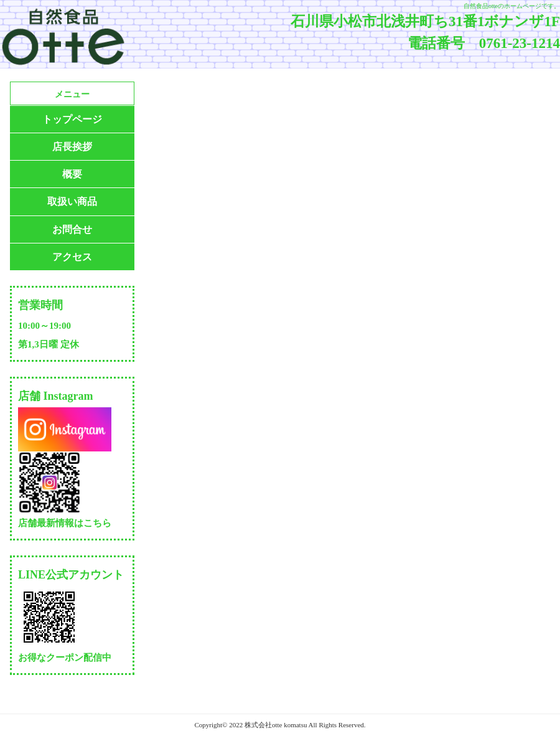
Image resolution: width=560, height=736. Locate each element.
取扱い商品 (72, 201)
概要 (72, 174)
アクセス (72, 257)
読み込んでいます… (348, 377)
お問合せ (72, 229)
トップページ (72, 119)
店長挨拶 (72, 147)
